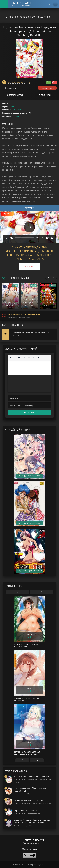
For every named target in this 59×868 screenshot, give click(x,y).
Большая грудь (14, 82)
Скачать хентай (44, 95)
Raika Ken (17, 110)
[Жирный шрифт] (10, 358)
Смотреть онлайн (15, 95)
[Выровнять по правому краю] (33, 358)
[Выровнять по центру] (29, 358)
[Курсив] (15, 358)
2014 (17, 116)
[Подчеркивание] (19, 358)
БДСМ (24, 82)
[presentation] (48, 278)
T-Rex (13, 106)
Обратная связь (29, 849)
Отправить (30, 413)
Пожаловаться (47, 88)
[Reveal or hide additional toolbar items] (39, 358)
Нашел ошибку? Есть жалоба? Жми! (24, 314)
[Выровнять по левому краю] (25, 358)
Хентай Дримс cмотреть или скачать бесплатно (27, 17)
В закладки (9, 88)
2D (29, 82)
